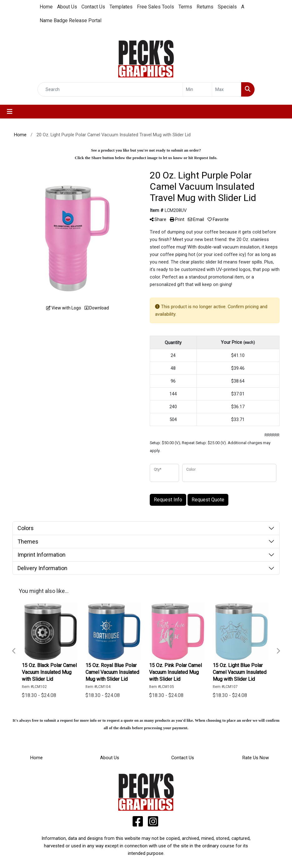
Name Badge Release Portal (71, 20)
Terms (185, 7)
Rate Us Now (256, 758)
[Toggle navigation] (10, 112)
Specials (227, 7)
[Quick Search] (110, 89)
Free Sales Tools (156, 7)
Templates (121, 7)
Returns (205, 7)
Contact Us (93, 7)
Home (46, 7)
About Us (67, 7)
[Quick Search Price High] (227, 89)
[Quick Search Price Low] (197, 89)
